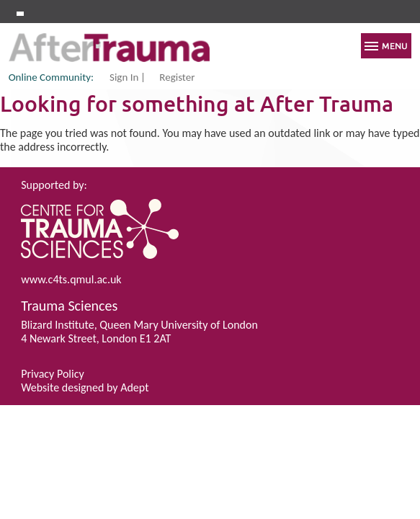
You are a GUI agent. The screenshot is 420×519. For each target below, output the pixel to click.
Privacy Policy (53, 374)
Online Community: (51, 77)
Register (177, 78)
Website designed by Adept (85, 387)
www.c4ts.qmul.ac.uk (71, 279)
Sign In (124, 78)
